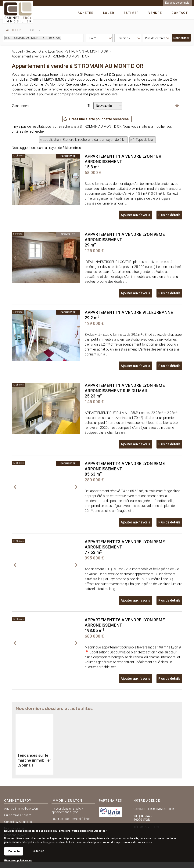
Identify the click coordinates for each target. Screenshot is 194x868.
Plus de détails (169, 256)
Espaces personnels (177, 3)
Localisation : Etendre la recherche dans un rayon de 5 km (85, 140)
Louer (35, 30)
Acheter (13, 30)
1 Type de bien (144, 140)
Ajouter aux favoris (135, 256)
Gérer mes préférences (18, 860)
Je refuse (38, 851)
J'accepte (14, 851)
